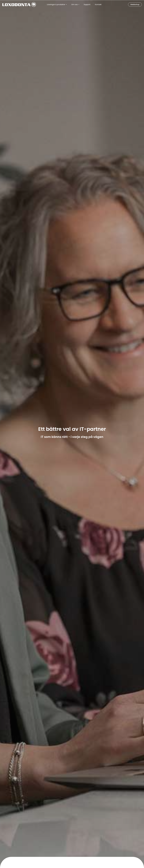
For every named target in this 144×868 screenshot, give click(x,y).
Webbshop (135, 5)
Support (87, 4)
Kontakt (98, 4)
